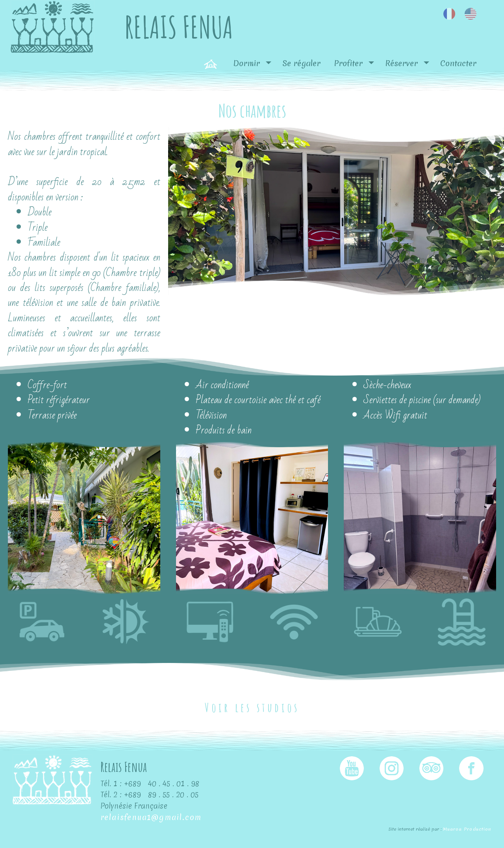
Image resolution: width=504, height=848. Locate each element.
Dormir (246, 63)
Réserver (401, 63)
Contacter (458, 63)
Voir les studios (252, 707)
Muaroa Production (467, 829)
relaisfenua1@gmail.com (151, 817)
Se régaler (301, 63)
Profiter (348, 63)
